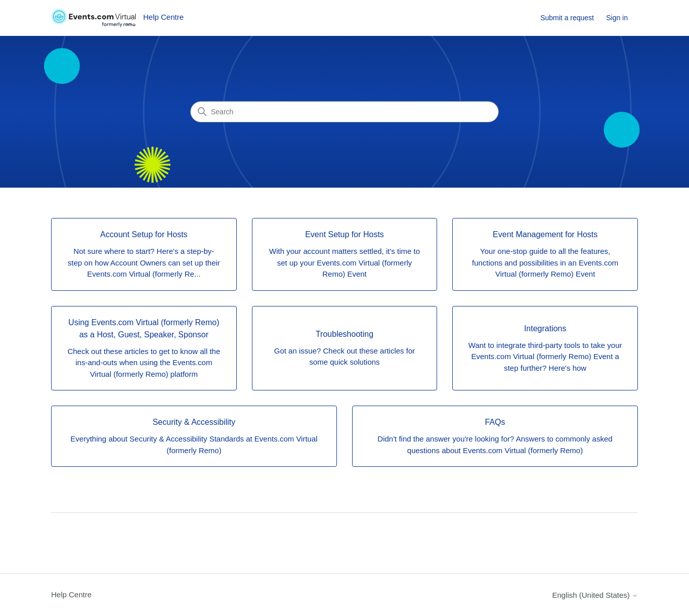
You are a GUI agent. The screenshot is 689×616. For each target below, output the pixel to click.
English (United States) (595, 595)
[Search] (345, 112)
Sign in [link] (617, 18)
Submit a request (567, 18)
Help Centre (71, 595)
